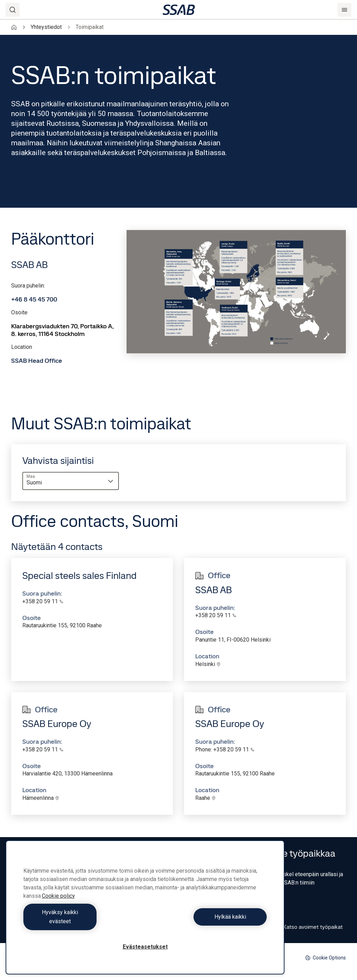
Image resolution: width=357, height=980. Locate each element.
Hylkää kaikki (208, 921)
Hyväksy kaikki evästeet (83, 921)
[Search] (13, 10)
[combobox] (71, 481)
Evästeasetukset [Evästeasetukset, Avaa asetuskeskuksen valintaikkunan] (145, 947)
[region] (145, 912)
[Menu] (344, 10)
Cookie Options (325, 958)
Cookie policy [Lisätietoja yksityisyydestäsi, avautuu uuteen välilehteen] (58, 905)
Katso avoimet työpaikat (307, 927)
